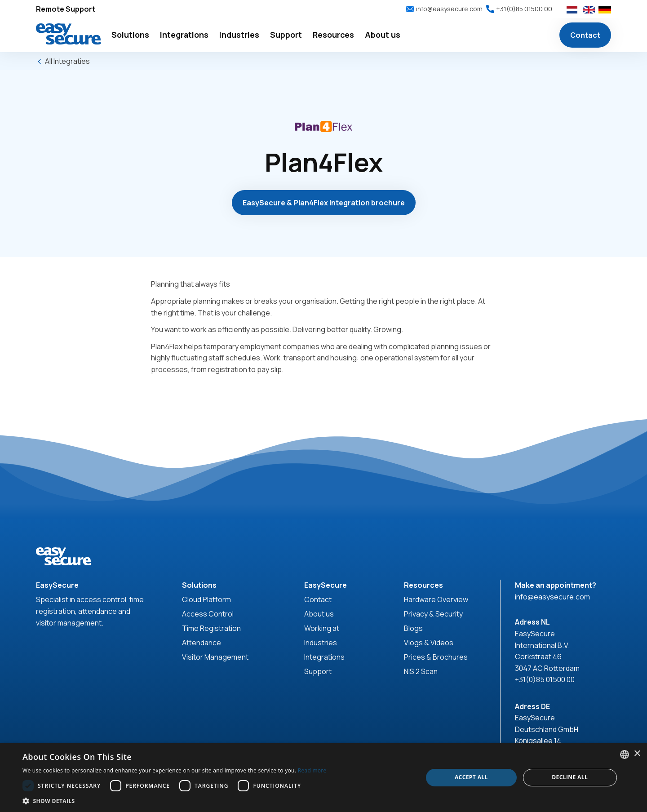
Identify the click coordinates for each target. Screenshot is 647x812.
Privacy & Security (433, 614)
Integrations (324, 657)
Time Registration (211, 628)
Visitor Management (215, 657)
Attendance (202, 643)
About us (319, 614)
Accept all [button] (471, 777)
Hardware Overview (436, 599)
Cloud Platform (206, 599)
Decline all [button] (570, 777)
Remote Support (66, 9)
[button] (130, 35)
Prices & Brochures (436, 657)
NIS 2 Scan (421, 671)
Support (318, 671)
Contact (585, 35)
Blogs (413, 628)
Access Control (208, 614)
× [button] (637, 754)
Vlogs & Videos (429, 643)
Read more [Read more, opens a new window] (312, 770)
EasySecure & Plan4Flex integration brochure (324, 203)
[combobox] (625, 754)
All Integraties (67, 61)
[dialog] (323, 778)
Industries (321, 643)
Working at (322, 628)
